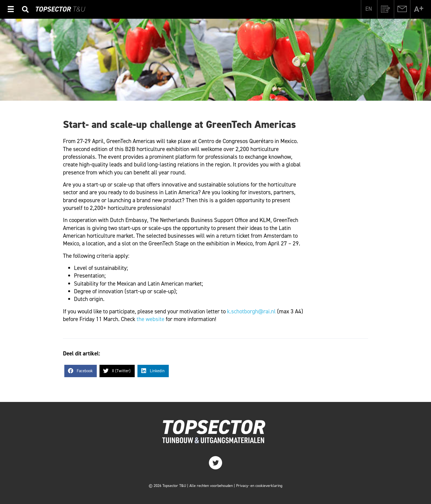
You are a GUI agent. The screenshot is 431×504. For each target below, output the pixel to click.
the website (150, 319)
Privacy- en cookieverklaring (259, 486)
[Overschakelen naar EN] (369, 9)
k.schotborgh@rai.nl (251, 311)
